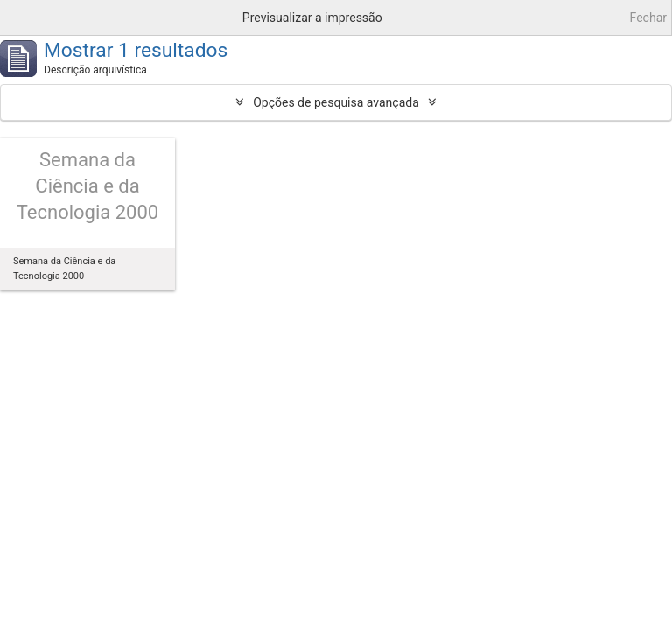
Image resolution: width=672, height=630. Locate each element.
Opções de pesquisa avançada (336, 102)
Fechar (648, 17)
